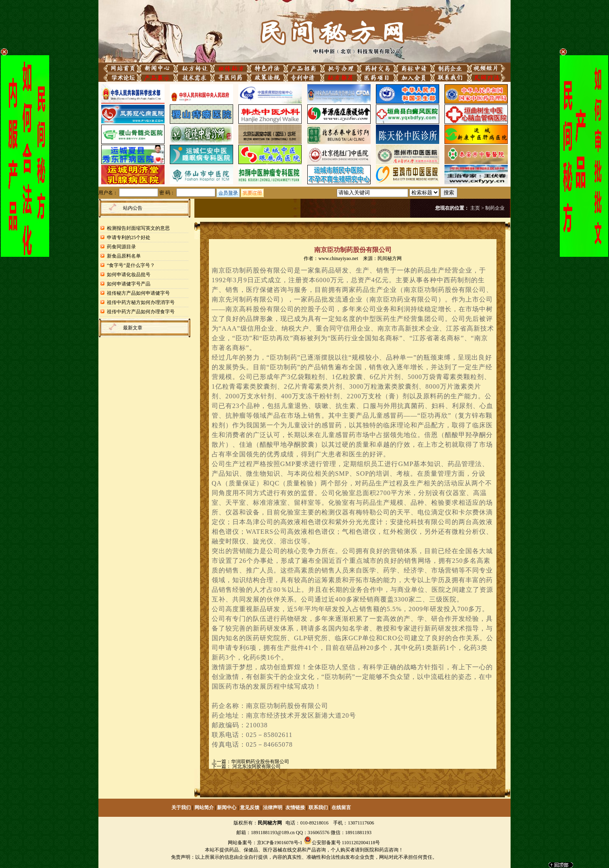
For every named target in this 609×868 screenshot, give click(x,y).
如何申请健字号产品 (129, 284)
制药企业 (495, 208)
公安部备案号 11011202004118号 (346, 843)
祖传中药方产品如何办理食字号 (141, 312)
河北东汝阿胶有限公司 (256, 766)
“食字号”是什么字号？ (131, 265)
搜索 (449, 193)
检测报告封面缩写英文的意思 (138, 228)
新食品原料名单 (124, 256)
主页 (475, 208)
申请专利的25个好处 (129, 237)
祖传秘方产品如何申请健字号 (138, 293)
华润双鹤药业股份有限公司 (260, 762)
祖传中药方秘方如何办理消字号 (141, 302)
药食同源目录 (121, 247)
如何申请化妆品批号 (129, 275)
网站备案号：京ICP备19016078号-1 (265, 843)
